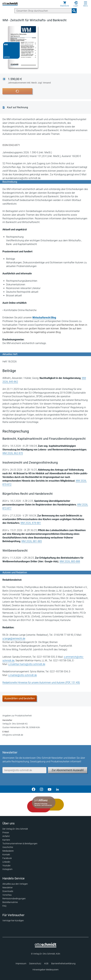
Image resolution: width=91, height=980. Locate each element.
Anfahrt (6, 836)
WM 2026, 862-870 (13, 453)
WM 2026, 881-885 (32, 541)
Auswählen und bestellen (20, 698)
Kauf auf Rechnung (17, 107)
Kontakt (6, 855)
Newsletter (8, 888)
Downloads (8, 891)
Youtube (6, 866)
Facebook (7, 858)
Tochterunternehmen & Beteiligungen (20, 844)
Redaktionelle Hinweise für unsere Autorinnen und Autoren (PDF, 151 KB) (41, 682)
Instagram (7, 869)
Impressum (21, 963)
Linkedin (6, 862)
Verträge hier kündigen (13, 921)
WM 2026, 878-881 (31, 523)
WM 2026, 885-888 (70, 561)
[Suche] (43, 11)
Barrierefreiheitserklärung (63, 963)
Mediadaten (8, 851)
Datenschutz (35, 963)
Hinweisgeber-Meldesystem (45, 970)
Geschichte (8, 847)
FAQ (4, 906)
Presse (6, 833)
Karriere (6, 840)
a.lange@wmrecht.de (14, 638)
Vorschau (7, 895)
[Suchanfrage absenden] (74, 11)
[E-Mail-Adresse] (24, 770)
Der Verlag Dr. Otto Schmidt (15, 829)
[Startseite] (46, 947)
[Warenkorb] (65, 4)
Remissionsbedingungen (14, 899)
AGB (46, 963)
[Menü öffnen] (86, 3)
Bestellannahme (10, 902)
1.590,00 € (29, 81)
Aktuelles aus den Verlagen (15, 884)
